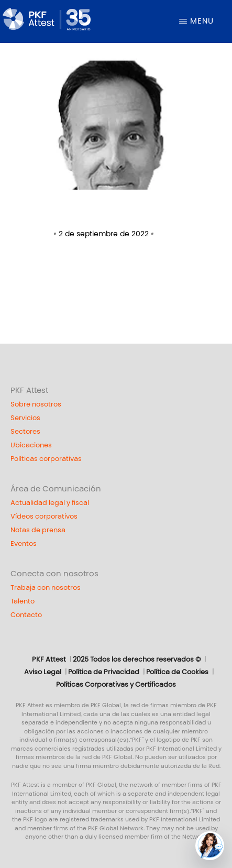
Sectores (25, 432)
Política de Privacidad (104, 672)
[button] (210, 846)
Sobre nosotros (36, 404)
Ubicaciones (31, 445)
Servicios (25, 418)
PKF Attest (29, 390)
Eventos (24, 544)
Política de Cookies (177, 672)
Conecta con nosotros (54, 574)
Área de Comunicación (56, 489)
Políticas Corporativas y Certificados (116, 685)
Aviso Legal (43, 672)
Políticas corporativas (46, 459)
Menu (202, 21)
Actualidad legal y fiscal (50, 503)
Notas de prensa (38, 530)
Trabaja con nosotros (46, 588)
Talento (23, 601)
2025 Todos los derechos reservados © (137, 660)
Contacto (26, 615)
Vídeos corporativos (44, 517)
